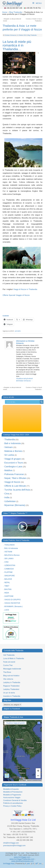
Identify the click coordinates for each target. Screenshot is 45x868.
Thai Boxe (7, 672)
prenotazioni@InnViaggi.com (14, 846)
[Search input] (23, 402)
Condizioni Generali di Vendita (15, 800)
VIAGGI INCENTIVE (12, 603)
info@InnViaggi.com (11, 843)
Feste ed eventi (9, 662)
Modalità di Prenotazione (13, 792)
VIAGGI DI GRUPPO (12, 600)
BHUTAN (8, 589)
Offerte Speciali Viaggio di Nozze (16, 295)
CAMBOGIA (9, 569)
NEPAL (7, 583)
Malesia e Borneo (13, 451)
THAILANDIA (9, 545)
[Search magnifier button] (42, 402)
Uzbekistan (10, 501)
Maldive (8, 470)
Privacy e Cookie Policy (12, 806)
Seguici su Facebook (12, 709)
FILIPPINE (8, 572)
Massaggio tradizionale (12, 669)
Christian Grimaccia (10, 35)
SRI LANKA (9, 559)
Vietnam (9, 447)
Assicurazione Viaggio (12, 797)
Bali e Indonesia (12, 443)
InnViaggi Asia (9, 864)
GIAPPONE (9, 596)
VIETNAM (8, 552)
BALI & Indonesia (11, 548)
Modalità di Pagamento (12, 795)
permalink (18, 331)
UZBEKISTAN (10, 565)
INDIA (7, 593)
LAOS (7, 610)
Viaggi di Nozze (12, 482)
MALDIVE (8, 579)
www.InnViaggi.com (22, 857)
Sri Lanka (9, 455)
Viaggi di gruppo (13, 459)
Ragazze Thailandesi (11, 686)
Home (5, 12)
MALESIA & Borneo (12, 555)
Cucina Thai (8, 665)
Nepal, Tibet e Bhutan (15, 478)
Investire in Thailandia (12, 696)
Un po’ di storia (9, 693)
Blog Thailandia (16, 12)
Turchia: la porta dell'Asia (17, 490)
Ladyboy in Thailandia (12, 682)
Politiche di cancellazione (13, 803)
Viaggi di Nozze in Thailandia (25, 289)
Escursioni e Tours (14, 463)
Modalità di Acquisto (11, 789)
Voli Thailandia (9, 655)
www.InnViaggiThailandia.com (22, 859)
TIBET (7, 586)
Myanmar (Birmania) (15, 505)
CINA (6, 562)
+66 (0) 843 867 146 (14, 8)
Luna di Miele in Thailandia (14, 658)
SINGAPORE (10, 576)
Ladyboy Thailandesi (11, 689)
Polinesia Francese (14, 474)
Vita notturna (8, 679)
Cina (7, 494)
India (7, 497)
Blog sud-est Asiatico (11, 676)
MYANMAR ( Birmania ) (14, 606)
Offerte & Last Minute (15, 486)
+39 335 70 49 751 (33, 8)
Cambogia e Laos (13, 466)
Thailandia (10, 439)
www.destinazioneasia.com (22, 861)
